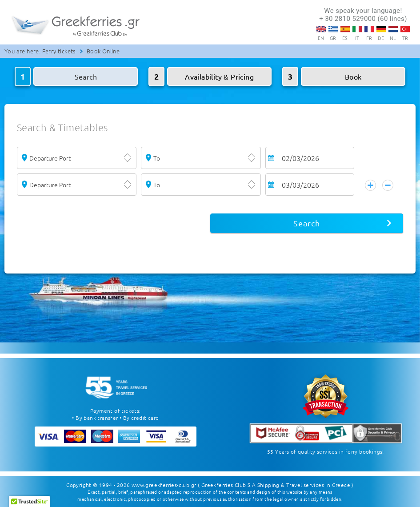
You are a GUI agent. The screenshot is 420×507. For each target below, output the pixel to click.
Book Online (103, 51)
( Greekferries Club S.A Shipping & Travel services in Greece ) (276, 485)
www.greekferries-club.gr (164, 485)
